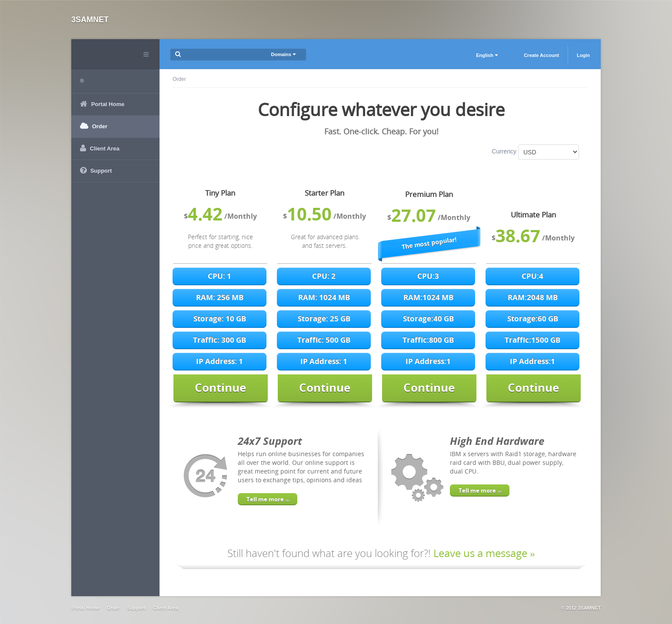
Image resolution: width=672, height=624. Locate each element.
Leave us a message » (484, 553)
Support (136, 608)
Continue (220, 387)
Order (113, 608)
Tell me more (268, 499)
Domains (283, 54)
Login (583, 55)
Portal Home (85, 608)
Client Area (166, 608)
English (487, 55)
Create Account (541, 55)
